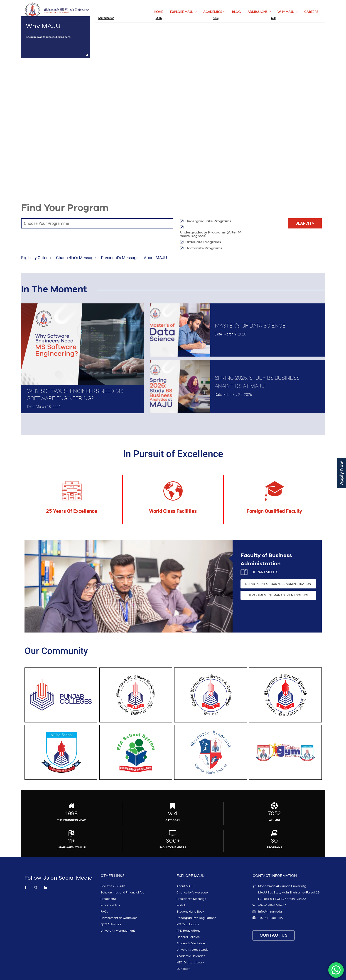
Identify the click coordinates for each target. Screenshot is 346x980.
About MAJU (155, 258)
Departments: (265, 572)
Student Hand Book (190, 912)
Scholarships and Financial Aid (122, 893)
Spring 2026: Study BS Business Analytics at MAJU (257, 382)
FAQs (104, 912)
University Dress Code (193, 950)
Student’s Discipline (191, 943)
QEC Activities (111, 924)
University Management (118, 931)
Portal (181, 905)
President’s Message (120, 258)
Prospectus (109, 899)
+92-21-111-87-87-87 (272, 905)
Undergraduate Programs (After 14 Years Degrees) (211, 234)
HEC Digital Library (190, 963)
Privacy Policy (110, 905)
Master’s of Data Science (250, 326)
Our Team (183, 969)
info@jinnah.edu (270, 912)
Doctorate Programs (204, 248)
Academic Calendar (191, 956)
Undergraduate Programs (208, 221)
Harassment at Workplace (119, 918)
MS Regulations (188, 924)
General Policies (188, 937)
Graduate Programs (203, 242)
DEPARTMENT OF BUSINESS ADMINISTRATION (278, 584)
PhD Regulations (188, 931)
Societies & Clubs (113, 886)
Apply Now (341, 473)
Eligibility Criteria (36, 258)
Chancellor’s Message (76, 258)
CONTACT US (274, 935)
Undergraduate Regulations (196, 918)
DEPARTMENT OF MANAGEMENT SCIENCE (278, 595)
